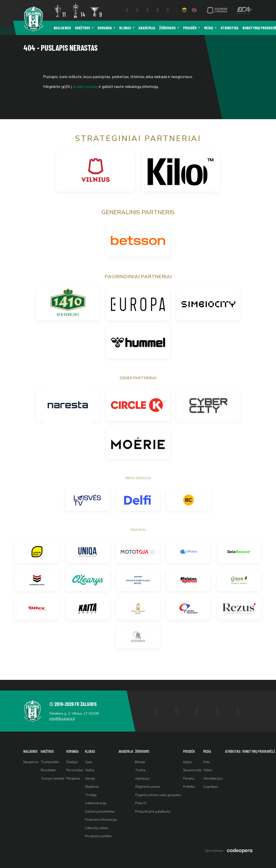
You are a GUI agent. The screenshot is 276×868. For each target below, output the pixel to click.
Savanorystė (198, 763)
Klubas (125, 28)
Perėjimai (74, 772)
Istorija (92, 772)
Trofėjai (93, 790)
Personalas (76, 763)
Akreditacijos (219, 772)
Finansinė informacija (103, 818)
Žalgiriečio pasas (152, 781)
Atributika (230, 28)
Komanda (105, 28)
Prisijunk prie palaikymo (157, 809)
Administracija (98, 799)
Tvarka (144, 763)
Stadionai (94, 781)
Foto (213, 754)
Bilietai (144, 754)
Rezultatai (49, 763)
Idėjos (192, 754)
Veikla (92, 763)
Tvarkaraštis (51, 754)
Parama (194, 772)
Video (214, 763)
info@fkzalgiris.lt (64, 709)
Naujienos (62, 28)
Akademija (147, 28)
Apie (91, 754)
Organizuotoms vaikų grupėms (162, 790)
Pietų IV (145, 799)
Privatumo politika (101, 836)
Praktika (194, 781)
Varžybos (83, 28)
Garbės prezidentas (102, 809)
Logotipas (217, 781)
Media (209, 28)
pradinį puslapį (85, 87)
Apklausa (146, 772)
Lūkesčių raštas (99, 827)
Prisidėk (190, 28)
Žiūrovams (167, 28)
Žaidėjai (73, 754)
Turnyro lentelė (53, 772)
